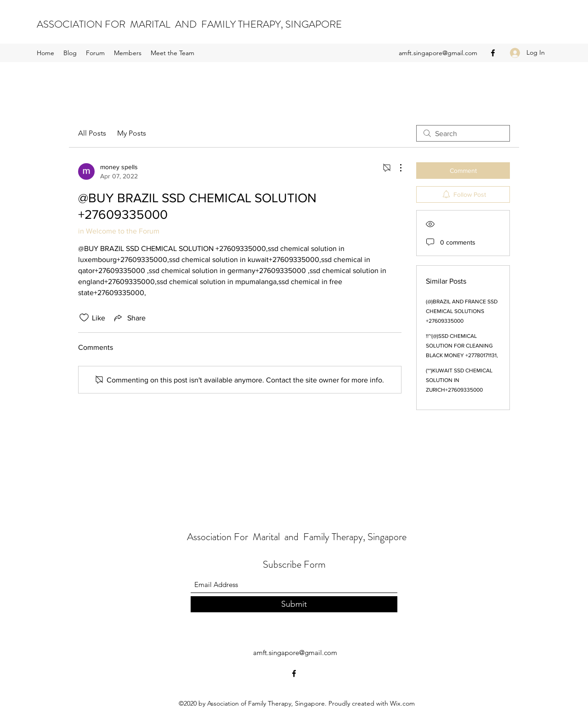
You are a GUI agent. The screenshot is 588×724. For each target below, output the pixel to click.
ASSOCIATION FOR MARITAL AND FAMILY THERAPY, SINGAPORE (189, 24)
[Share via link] (129, 318)
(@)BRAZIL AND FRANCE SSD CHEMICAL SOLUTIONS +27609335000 (462, 311)
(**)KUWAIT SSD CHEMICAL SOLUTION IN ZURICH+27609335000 (459, 380)
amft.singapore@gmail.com (438, 53)
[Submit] (294, 604)
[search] (463, 133)
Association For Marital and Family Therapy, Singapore (297, 537)
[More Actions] (396, 168)
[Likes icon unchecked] (84, 318)
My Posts (132, 133)
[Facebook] (493, 53)
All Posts (92, 133)
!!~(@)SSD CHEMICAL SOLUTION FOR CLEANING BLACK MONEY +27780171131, (462, 346)
